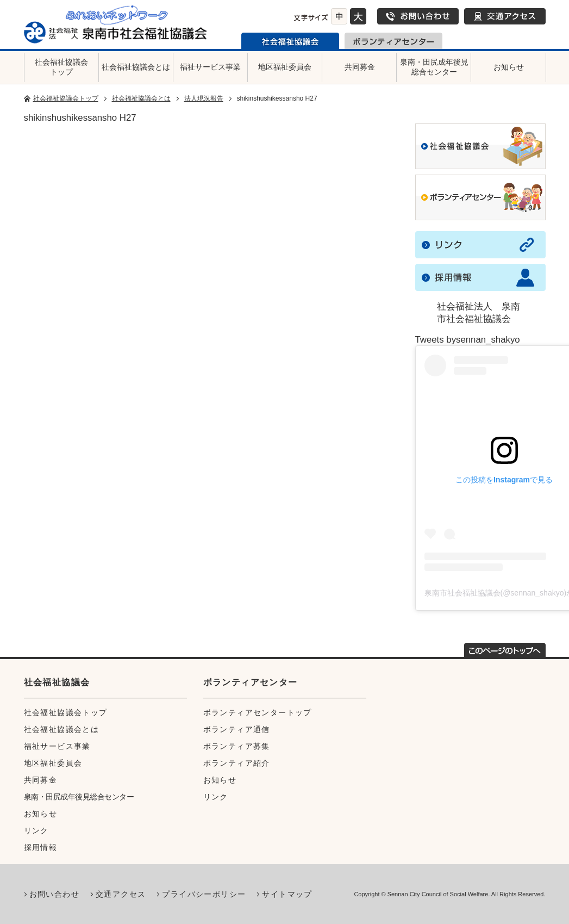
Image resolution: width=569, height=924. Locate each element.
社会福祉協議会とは (136, 67)
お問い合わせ (418, 16)
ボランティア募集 (237, 746)
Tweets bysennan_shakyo (468, 340)
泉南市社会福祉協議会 (290, 41)
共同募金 (360, 67)
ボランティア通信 (237, 729)
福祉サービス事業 (210, 67)
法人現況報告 (204, 98)
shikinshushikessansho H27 (80, 118)
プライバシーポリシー (204, 894)
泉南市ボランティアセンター (393, 41)
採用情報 (41, 847)
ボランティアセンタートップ (258, 712)
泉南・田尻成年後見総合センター (434, 67)
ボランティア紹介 (237, 763)
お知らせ (509, 67)
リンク (36, 830)
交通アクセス (505, 16)
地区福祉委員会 (285, 67)
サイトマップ (287, 894)
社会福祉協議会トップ (61, 67)
